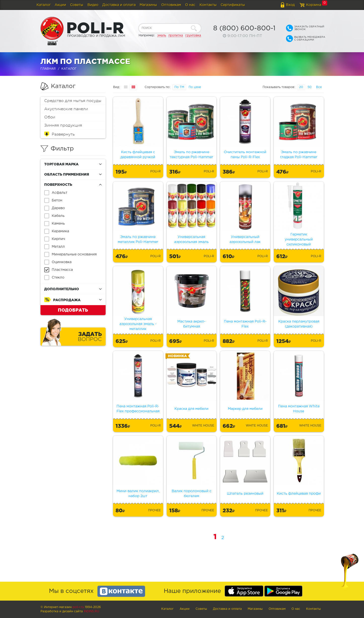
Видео (93, 5)
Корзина (314, 5)
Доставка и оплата (119, 5)
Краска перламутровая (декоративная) (299, 324)
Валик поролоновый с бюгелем (192, 494)
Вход (290, 5)
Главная (48, 69)
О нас (190, 5)
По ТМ (179, 87)
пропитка (176, 35)
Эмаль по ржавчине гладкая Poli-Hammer (299, 155)
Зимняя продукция (63, 125)
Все (319, 87)
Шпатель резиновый (245, 494)
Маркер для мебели (245, 409)
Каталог (44, 5)
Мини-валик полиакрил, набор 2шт (138, 494)
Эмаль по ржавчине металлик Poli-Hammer (138, 239)
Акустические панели (66, 109)
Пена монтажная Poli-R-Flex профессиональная (138, 409)
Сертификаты (233, 5)
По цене (195, 87)
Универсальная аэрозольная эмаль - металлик (138, 324)
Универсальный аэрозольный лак (245, 239)
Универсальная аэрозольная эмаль (191, 239)
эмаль (162, 35)
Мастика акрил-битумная (191, 324)
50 (310, 87)
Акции (60, 5)
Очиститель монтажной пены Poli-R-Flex (245, 155)
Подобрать (73, 310)
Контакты (208, 5)
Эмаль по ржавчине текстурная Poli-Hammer (191, 155)
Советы (77, 5)
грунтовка (193, 35)
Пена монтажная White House (299, 409)
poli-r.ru (78, 607)
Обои (50, 117)
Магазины (148, 5)
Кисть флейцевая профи (299, 494)
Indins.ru (91, 611)
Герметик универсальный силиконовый (299, 239)
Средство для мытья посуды (73, 101)
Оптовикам (171, 5)
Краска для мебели (191, 409)
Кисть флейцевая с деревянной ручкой (138, 155)
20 (301, 87)
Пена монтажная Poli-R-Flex (245, 324)
